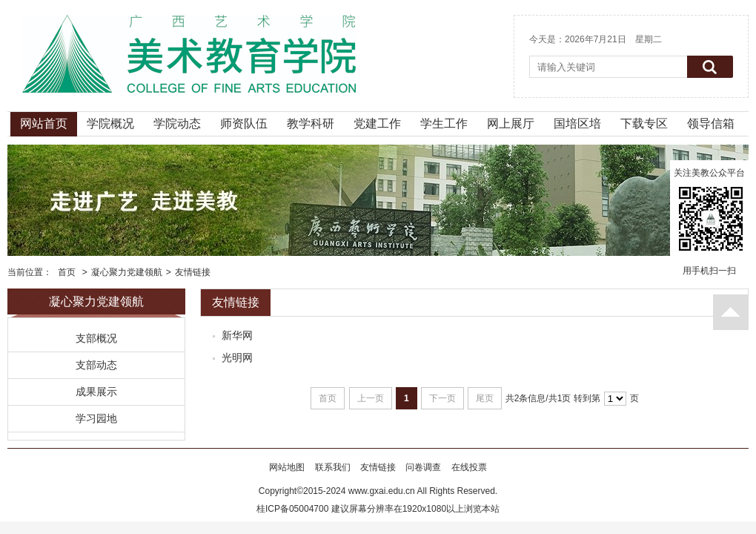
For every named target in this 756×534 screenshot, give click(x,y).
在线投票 (469, 467)
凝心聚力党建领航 (127, 272)
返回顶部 (731, 312)
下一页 (442, 398)
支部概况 (96, 338)
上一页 (371, 398)
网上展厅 (511, 123)
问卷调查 (423, 467)
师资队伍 (244, 123)
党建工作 (377, 123)
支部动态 (96, 365)
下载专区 (644, 123)
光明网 (237, 357)
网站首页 (44, 123)
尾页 (485, 398)
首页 (67, 272)
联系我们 (333, 467)
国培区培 (577, 123)
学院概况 (110, 123)
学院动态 (177, 123)
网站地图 (287, 467)
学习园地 (96, 418)
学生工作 (444, 123)
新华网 (237, 335)
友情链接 (193, 272)
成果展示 (96, 392)
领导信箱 (711, 123)
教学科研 (311, 123)
